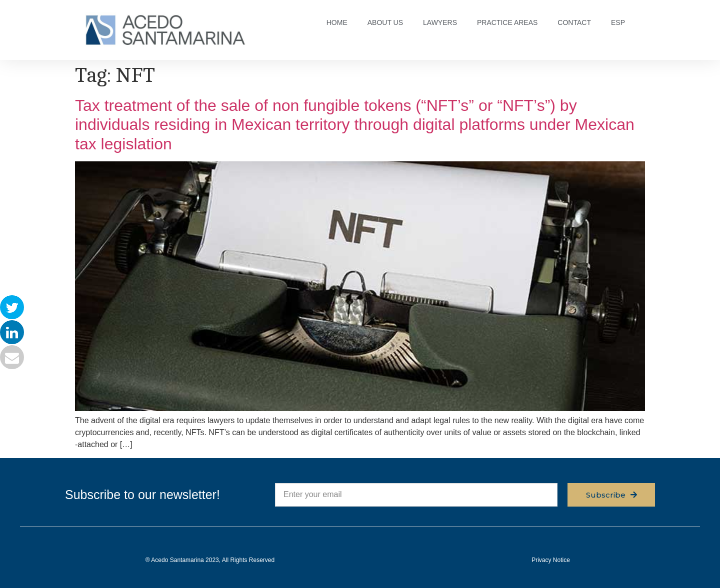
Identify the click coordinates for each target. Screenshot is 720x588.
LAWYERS (440, 22)
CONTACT (574, 22)
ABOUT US (385, 22)
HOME (337, 22)
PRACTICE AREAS (507, 22)
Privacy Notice (551, 560)
